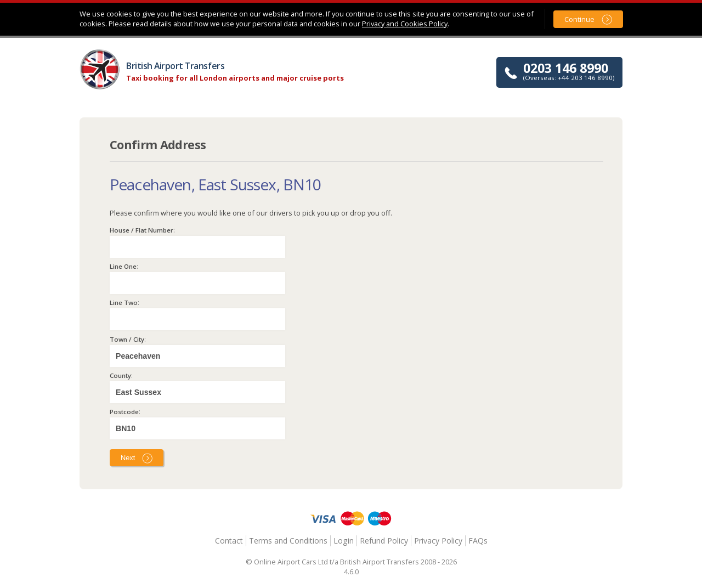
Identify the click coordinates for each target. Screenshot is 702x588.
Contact (229, 541)
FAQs (478, 541)
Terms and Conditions (288, 541)
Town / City (127, 339)
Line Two (124, 303)
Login (344, 541)
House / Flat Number (141, 230)
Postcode (124, 412)
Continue (579, 19)
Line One (123, 266)
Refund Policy (384, 541)
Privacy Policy (438, 541)
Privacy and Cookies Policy (405, 24)
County (120, 375)
